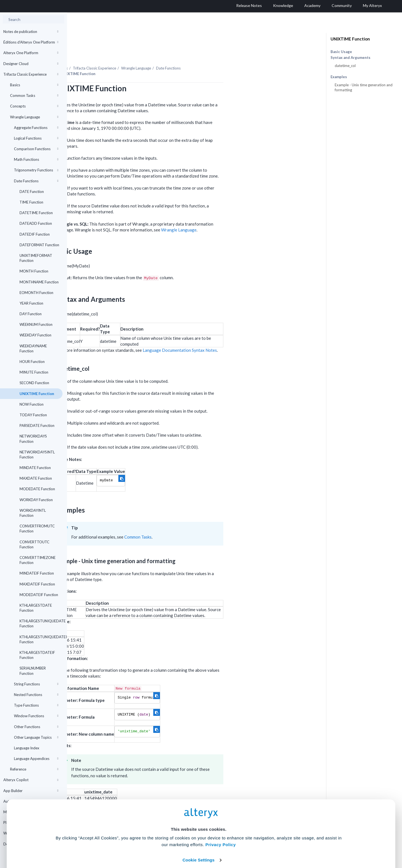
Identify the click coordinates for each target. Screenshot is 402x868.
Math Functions (36, 159)
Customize (244, 843)
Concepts (34, 106)
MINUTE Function (34, 372)
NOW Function (32, 404)
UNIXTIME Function (37, 394)
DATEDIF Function (35, 234)
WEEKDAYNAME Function (33, 348)
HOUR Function (32, 362)
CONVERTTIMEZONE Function (38, 560)
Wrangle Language (34, 117)
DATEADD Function (36, 223)
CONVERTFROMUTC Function (37, 529)
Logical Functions (36, 138)
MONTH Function (34, 271)
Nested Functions (36, 695)
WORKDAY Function (36, 500)
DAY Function (31, 314)
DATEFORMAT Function (39, 245)
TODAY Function (33, 415)
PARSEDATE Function (37, 425)
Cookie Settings (199, 827)
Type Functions (36, 705)
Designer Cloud (31, 64)
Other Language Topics (36, 737)
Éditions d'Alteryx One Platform (31, 42)
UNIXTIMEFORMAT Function (36, 258)
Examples (339, 77)
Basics (34, 85)
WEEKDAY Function (35, 335)
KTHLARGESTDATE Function (36, 608)
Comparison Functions (36, 149)
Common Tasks (34, 95)
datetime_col (345, 66)
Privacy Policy (221, 811)
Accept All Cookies (159, 843)
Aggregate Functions (36, 128)
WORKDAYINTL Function (33, 513)
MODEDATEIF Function (39, 595)
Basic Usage (341, 52)
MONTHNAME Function (39, 282)
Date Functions (36, 181)
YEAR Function (31, 303)
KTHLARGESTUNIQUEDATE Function (41, 623)
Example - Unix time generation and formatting (364, 87)
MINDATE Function (35, 468)
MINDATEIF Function (37, 573)
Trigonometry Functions (36, 170)
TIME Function (31, 202)
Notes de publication (31, 32)
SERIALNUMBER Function (33, 671)
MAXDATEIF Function (37, 584)
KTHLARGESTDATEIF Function (37, 655)
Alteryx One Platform (31, 53)
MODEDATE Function (37, 489)
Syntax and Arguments (350, 58)
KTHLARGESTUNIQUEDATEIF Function (41, 639)
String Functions (36, 684)
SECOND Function (34, 383)
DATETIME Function (36, 213)
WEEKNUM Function (36, 324)
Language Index (27, 748)
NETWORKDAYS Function (33, 439)
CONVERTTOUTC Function (34, 544)
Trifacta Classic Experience (31, 74)
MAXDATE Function (36, 478)
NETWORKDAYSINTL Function (37, 455)
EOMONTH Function (36, 293)
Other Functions (36, 727)
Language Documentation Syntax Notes (247, 335)
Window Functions (36, 716)
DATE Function (32, 192)
